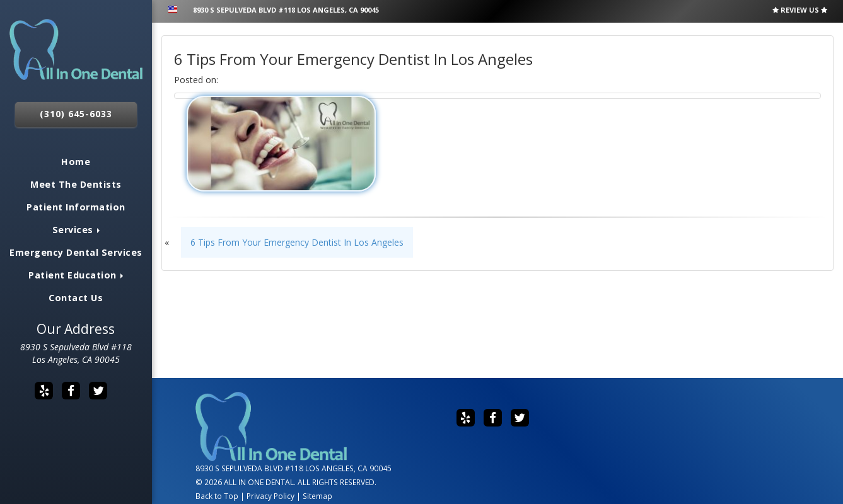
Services (76, 230)
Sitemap (317, 496)
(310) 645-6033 (76, 114)
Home (76, 162)
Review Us (800, 10)
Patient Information (76, 207)
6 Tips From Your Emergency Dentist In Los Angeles (297, 242)
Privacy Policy (270, 496)
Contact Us (76, 298)
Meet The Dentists (76, 184)
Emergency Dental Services (76, 252)
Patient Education (76, 275)
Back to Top (217, 496)
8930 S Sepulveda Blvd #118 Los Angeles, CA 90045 (76, 353)
